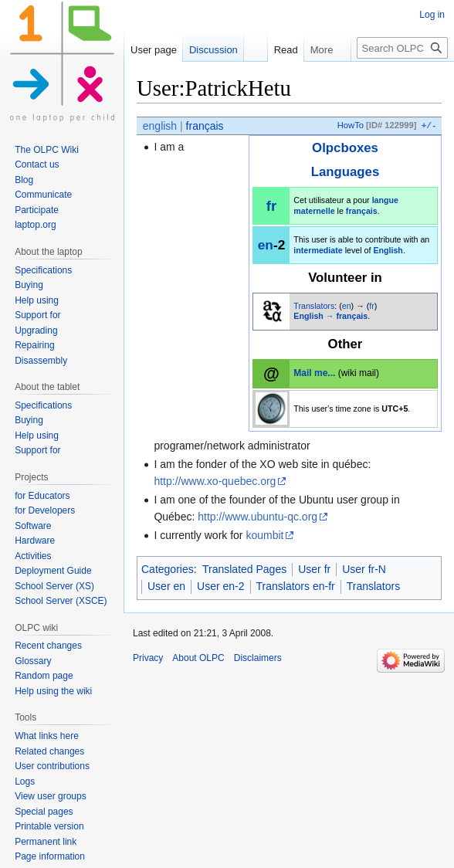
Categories (168, 569)
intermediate (318, 250)
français (205, 126)
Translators (314, 306)
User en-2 (220, 586)
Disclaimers (258, 658)
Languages (346, 172)
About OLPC (198, 658)
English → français (330, 316)
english (160, 126)
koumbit (264, 535)
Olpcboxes (345, 148)
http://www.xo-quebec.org (215, 481)
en (266, 245)
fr (271, 206)
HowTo (351, 126)
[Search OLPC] (402, 48)
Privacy (148, 658)
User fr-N (364, 569)
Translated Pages (244, 569)
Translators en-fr (296, 586)
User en (166, 586)
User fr (314, 569)
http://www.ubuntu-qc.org (257, 517)
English (388, 250)
